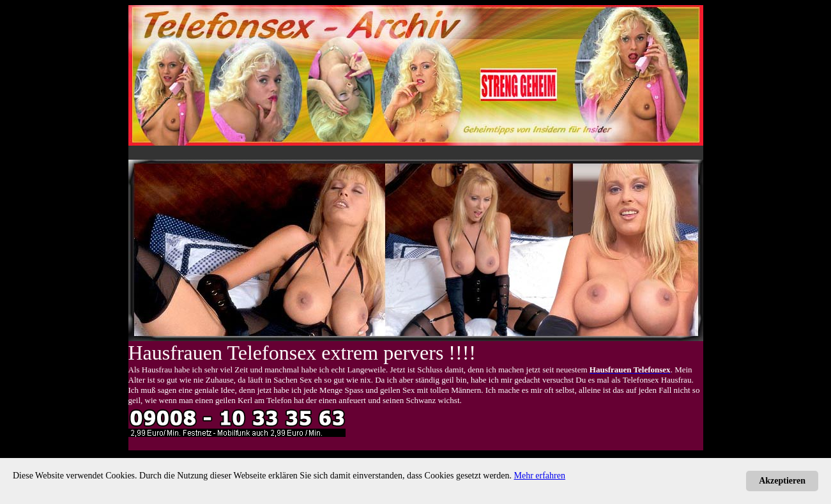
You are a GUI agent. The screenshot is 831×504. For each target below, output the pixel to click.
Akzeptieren (782, 481)
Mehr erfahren (540, 476)
